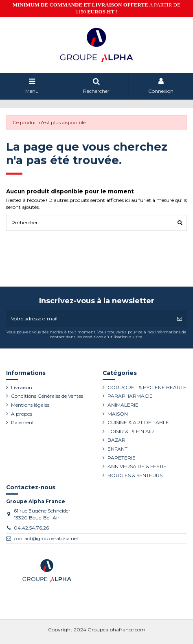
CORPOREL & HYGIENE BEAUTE (147, 387)
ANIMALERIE (123, 405)
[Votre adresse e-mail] (89, 319)
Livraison (22, 387)
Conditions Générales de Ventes (47, 396)
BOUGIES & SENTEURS (135, 475)
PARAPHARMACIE (130, 396)
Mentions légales (30, 405)
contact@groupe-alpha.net (46, 538)
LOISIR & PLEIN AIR (131, 431)
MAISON (118, 414)
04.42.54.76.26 (31, 528)
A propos (22, 414)
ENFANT (117, 449)
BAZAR (116, 440)
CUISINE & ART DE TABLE (138, 422)
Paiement (23, 422)
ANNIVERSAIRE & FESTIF (137, 466)
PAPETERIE (122, 458)
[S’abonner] (180, 319)
